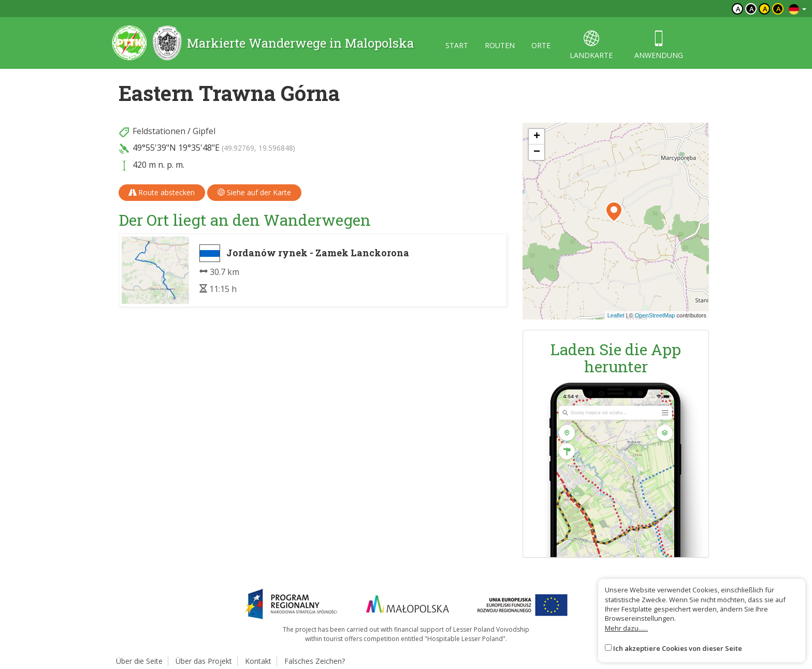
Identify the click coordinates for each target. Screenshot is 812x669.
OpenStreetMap (655, 315)
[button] (614, 212)
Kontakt (258, 661)
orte (541, 45)
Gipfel (204, 131)
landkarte (591, 45)
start (457, 45)
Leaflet (616, 315)
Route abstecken (162, 192)
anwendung (659, 45)
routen (500, 45)
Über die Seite (139, 661)
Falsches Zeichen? (315, 661)
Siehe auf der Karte (254, 192)
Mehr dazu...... (626, 628)
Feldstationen (159, 131)
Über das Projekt (204, 661)
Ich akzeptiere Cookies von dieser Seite (678, 648)
